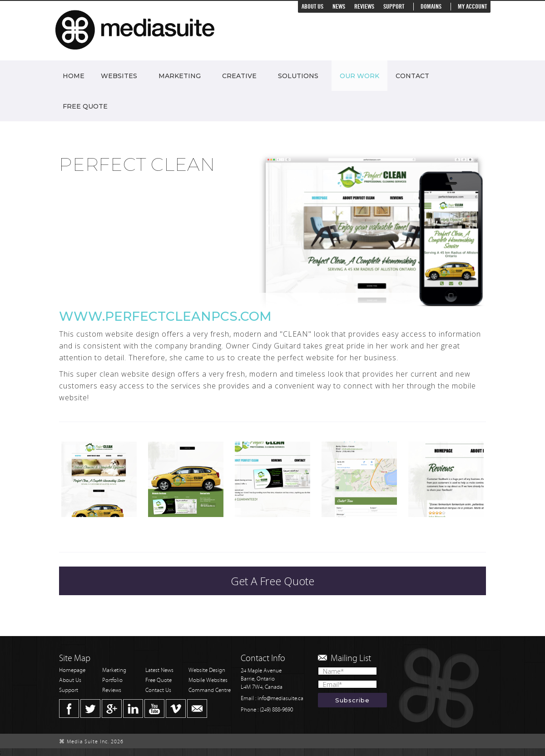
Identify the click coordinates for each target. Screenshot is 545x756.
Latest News (159, 670)
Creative (239, 76)
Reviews (364, 7)
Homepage (72, 670)
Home (74, 76)
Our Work (359, 76)
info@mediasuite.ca (280, 699)
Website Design (207, 670)
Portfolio (112, 680)
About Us (312, 7)
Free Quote (85, 106)
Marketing (180, 76)
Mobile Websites (208, 680)
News (339, 7)
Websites (119, 76)
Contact (412, 76)
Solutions (298, 76)
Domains (431, 7)
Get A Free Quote (272, 581)
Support (394, 7)
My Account (472, 7)
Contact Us (158, 690)
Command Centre (210, 690)
